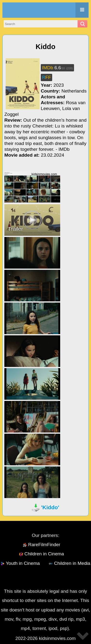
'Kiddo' (50, 507)
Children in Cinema (44, 554)
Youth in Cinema (23, 563)
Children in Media (72, 563)
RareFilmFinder (44, 545)
